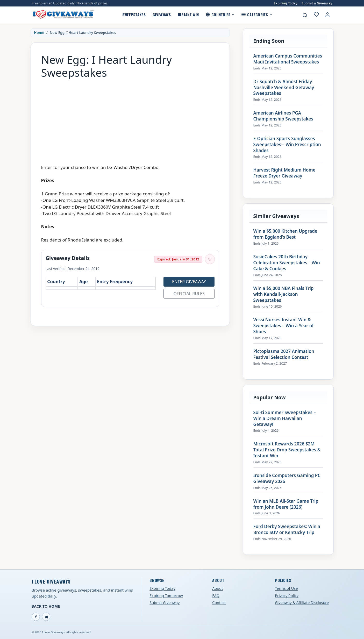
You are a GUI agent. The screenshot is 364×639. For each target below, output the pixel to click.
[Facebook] (36, 617)
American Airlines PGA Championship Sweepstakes (283, 116)
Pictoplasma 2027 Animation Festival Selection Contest (284, 354)
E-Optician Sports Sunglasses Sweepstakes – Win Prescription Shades (287, 145)
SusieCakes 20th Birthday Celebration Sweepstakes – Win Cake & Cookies (287, 263)
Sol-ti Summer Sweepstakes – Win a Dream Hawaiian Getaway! (285, 418)
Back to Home (46, 606)
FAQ (216, 596)
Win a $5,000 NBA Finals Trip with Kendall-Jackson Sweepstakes (284, 294)
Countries (220, 15)
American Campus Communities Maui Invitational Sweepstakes (288, 59)
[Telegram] (46, 617)
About (217, 588)
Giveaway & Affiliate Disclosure (302, 603)
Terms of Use (286, 588)
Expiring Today (286, 3)
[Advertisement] (130, 119)
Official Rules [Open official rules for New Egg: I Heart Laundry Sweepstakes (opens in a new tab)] (189, 294)
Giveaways (162, 15)
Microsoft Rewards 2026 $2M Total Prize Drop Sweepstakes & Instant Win (287, 450)
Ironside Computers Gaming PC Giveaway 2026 (287, 478)
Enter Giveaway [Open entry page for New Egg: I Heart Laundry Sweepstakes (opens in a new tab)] (189, 282)
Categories (257, 15)
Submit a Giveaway (317, 3)
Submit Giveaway (165, 603)
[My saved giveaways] (316, 15)
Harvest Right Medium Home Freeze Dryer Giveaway (284, 173)
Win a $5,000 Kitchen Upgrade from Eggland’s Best (285, 234)
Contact (219, 603)
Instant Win (188, 15)
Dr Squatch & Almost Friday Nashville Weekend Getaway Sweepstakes (284, 88)
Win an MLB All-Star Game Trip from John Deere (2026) (286, 504)
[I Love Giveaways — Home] (63, 15)
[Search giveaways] (305, 15)
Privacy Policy (287, 596)
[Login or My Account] (327, 15)
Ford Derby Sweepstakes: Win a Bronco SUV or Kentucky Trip (287, 530)
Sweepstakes (134, 15)
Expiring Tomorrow (166, 596)
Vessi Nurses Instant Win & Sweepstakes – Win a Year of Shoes (284, 326)
